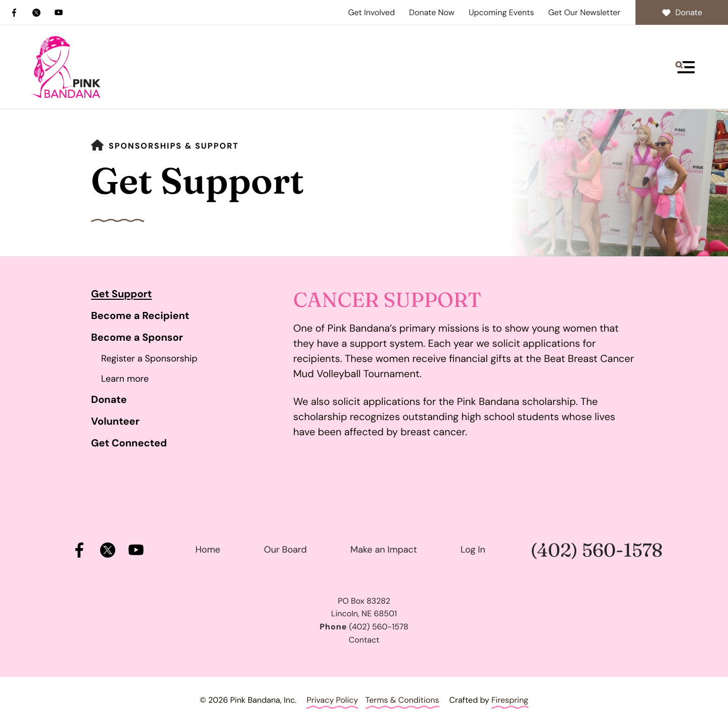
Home (208, 550)
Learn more (125, 379)
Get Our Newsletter (584, 12)
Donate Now (432, 12)
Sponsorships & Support (174, 146)
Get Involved (371, 12)
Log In (473, 550)
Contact (364, 640)
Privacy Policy (332, 700)
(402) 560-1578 (596, 550)
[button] (685, 67)
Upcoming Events (501, 12)
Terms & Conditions (402, 700)
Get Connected (129, 443)
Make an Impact (384, 550)
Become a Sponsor (137, 338)
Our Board (285, 550)
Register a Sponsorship (149, 358)
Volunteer (115, 422)
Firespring (510, 700)
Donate (682, 12)
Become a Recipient (140, 316)
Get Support (121, 294)
